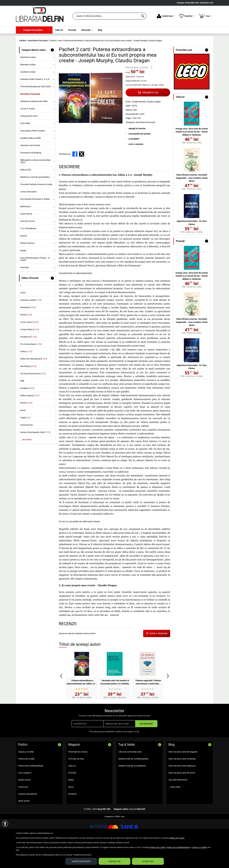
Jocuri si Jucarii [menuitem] (28, 132)
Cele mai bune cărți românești (182, 782)
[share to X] (82, 177)
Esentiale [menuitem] (25, 290)
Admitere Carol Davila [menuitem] (30, 168)
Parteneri (72, 817)
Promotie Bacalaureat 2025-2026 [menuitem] (35, 110)
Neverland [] (28, 330)
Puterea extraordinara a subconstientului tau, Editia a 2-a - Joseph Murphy (82, 706)
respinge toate (114, 861)
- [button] (52, 73)
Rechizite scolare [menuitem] (28, 80)
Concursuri (23, 810)
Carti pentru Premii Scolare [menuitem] (33, 154)
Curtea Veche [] (29, 352)
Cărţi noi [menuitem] (59, 30)
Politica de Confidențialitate (31, 789)
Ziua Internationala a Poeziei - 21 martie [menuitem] (35, 282)
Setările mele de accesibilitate (132, 789)
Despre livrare (24, 803)
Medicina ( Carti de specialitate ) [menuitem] (35, 200)
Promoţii (72, 796)
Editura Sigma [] (30, 419)
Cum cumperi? (25, 796)
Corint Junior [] (29, 345)
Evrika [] (26, 338)
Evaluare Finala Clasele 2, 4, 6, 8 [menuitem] (35, 102)
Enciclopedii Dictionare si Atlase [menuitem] (35, 222)
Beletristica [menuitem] (26, 229)
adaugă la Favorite (137, 152)
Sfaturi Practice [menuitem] (27, 266)
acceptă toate (148, 861)
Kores (23, 433)
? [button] (151, 90)
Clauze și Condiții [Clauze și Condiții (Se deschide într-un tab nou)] (199, 847)
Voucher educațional (28, 817)
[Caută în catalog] (143, 16)
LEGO (23, 316)
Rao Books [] (28, 389)
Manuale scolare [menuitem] (28, 87)
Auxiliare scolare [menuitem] (28, 95)
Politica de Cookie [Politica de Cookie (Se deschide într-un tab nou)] (177, 838)
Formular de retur (76, 782)
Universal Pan (27, 448)
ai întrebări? (134, 162)
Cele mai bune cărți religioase (182, 789)
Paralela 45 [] (28, 360)
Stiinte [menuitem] (23, 273)
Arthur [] (26, 374)
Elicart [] (26, 426)
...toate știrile (174, 810)
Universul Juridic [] (31, 323)
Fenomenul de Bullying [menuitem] (31, 176)
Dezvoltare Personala (145, 145)
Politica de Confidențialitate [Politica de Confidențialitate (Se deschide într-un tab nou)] (178, 847)
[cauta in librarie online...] (106, 16)
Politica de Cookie (26, 782)
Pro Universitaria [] (31, 367)
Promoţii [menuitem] (72, 30)
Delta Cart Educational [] (34, 382)
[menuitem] (34, 30)
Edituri (71, 803)
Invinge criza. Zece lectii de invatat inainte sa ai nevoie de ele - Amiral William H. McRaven (192, 155)
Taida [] (25, 441)
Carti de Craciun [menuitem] (28, 244)
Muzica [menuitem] (24, 259)
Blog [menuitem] (100, 30)
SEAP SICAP (24, 824)
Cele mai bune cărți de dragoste (183, 775)
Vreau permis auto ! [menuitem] (29, 139)
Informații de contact (78, 775)
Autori (71, 810)
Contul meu (166, 16)
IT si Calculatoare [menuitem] (28, 251)
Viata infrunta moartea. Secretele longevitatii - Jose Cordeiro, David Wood (192, 201)
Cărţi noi (72, 789)
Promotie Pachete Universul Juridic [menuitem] (36, 207)
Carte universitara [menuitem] (28, 215)
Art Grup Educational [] (33, 396)
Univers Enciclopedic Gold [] (35, 455)
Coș (205, 16)
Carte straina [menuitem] (26, 237)
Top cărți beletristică (178, 803)
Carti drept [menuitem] (25, 146)
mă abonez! (146, 747)
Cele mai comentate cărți (130, 775)
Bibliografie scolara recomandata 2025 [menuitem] (36, 184)
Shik (22, 404)
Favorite (187, 16)
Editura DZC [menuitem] (26, 193)
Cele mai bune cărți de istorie (182, 796)
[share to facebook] (75, 177)
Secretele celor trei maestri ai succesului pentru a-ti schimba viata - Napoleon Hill (115, 706)
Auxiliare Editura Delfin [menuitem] (31, 161)
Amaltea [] (27, 411)
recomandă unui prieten (140, 157)
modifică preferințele (81, 861)
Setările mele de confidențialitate (133, 782)
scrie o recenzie (136, 167)
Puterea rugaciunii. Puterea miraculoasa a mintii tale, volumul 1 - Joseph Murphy (147, 706)
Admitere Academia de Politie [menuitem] (34, 124)
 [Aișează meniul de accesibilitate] (5, 824)
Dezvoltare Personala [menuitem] (30, 117)
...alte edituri (26, 463)
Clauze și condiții (26, 775)
